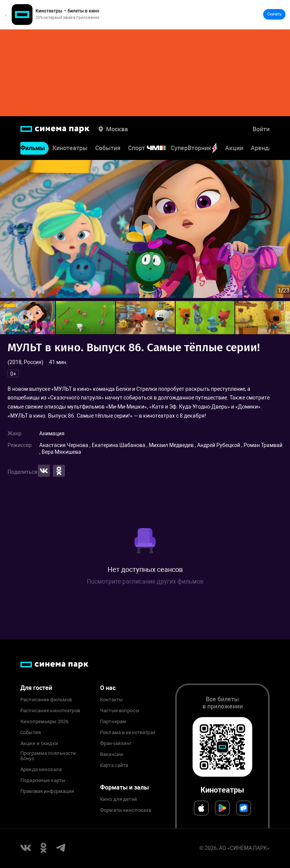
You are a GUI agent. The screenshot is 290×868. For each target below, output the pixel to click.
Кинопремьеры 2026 (44, 722)
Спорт (152, 148)
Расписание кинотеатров (50, 711)
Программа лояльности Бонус (48, 756)
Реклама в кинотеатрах (128, 733)
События (108, 148)
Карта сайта (114, 765)
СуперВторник (194, 148)
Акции (234, 148)
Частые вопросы (120, 711)
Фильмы (33, 148)
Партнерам (113, 722)
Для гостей (36, 688)
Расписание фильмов (46, 700)
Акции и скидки (39, 744)
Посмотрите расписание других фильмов (145, 581)
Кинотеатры (70, 148)
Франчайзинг (116, 744)
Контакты (111, 700)
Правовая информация (47, 791)
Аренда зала (269, 148)
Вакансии (112, 754)
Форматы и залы (124, 787)
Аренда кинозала (41, 770)
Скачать (274, 14)
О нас (108, 688)
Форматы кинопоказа (126, 810)
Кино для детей (119, 799)
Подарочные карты (43, 780)
